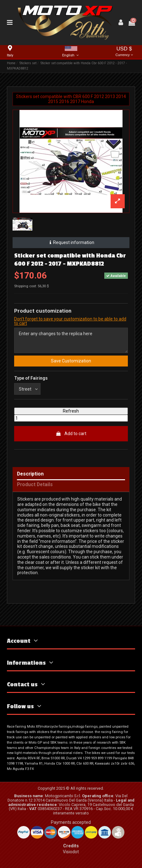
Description (30, 474)
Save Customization (71, 361)
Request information (71, 242)
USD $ (124, 52)
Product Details (35, 485)
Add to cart (71, 434)
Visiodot (71, 852)
